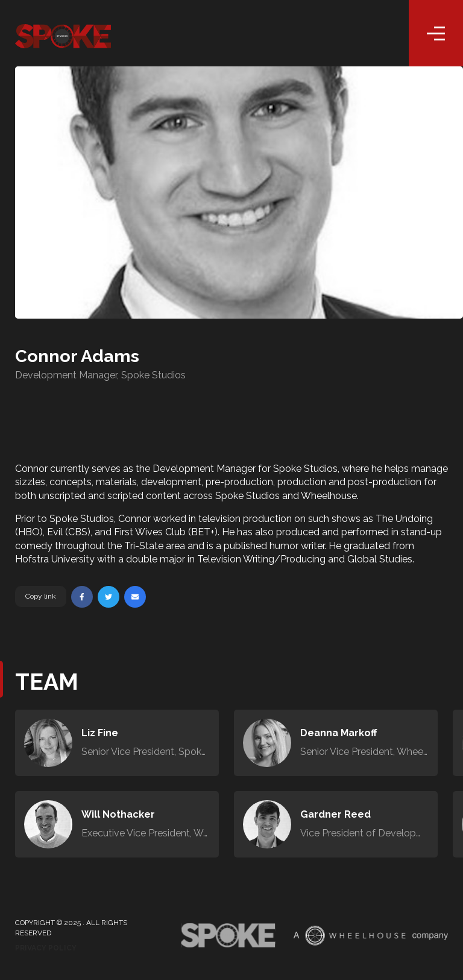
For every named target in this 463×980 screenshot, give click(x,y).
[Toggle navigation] (436, 33)
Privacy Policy (46, 948)
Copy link (41, 596)
